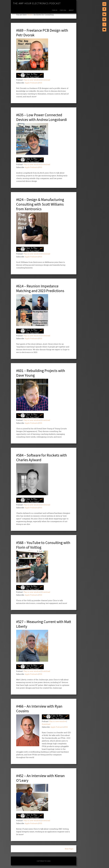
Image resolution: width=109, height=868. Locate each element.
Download (46, 80)
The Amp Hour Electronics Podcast (37, 3)
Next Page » (70, 847)
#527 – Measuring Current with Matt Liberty (40, 623)
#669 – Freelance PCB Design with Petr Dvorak (43, 33)
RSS (41, 83)
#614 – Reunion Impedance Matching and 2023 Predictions (41, 288)
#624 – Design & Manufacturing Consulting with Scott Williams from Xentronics (41, 204)
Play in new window (32, 80)
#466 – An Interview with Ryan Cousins (40, 707)
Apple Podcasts (31, 83)
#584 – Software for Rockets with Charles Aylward (42, 457)
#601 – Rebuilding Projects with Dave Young (41, 372)
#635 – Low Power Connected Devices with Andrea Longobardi (42, 117)
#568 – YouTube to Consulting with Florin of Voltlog (44, 544)
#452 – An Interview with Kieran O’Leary (41, 776)
